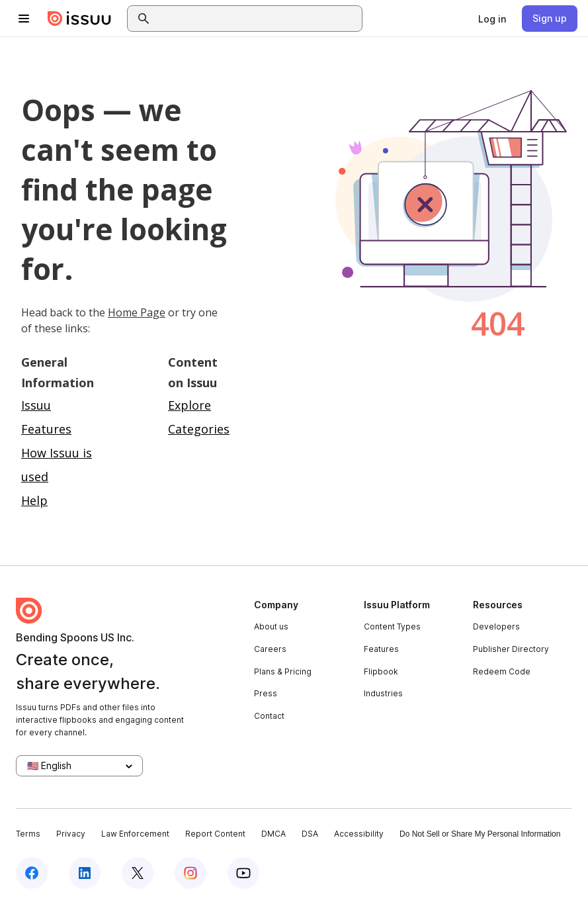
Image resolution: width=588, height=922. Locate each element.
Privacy (71, 834)
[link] (492, 19)
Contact (269, 716)
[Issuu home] (79, 19)
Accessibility (359, 834)
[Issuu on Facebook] (32, 873)
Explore (189, 405)
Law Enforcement (135, 834)
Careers (270, 649)
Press (266, 693)
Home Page (137, 312)
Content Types (392, 626)
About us (271, 626)
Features (381, 649)
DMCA (273, 834)
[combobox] (257, 19)
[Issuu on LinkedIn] (85, 873)
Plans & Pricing (283, 671)
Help (34, 500)
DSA (310, 834)
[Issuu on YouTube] (243, 873)
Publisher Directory (511, 649)
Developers (496, 626)
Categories (199, 429)
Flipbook (381, 671)
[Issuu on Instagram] (190, 873)
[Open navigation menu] (24, 19)
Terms (28, 834)
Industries (383, 693)
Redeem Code (502, 671)
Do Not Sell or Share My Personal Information (480, 834)
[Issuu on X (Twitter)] (138, 873)
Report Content (215, 834)
